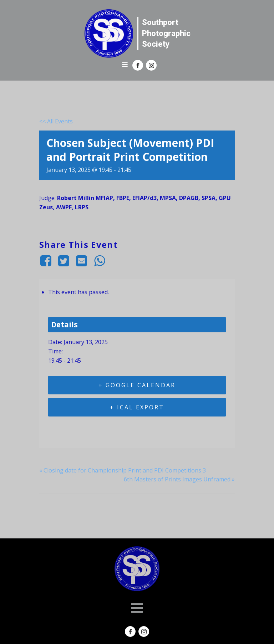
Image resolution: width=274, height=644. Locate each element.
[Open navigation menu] (125, 65)
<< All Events (56, 121)
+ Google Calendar (137, 385)
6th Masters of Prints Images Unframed (179, 479)
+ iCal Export (137, 407)
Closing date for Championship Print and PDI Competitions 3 (123, 470)
